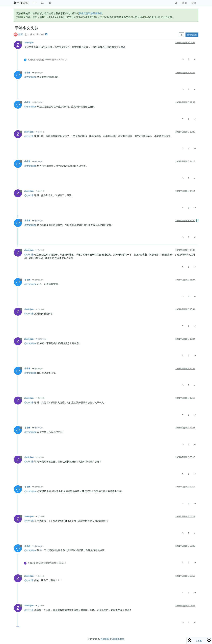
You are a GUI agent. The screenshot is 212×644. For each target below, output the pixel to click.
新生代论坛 (21, 3)
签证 (21, 34)
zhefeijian (29, 43)
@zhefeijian (38, 73)
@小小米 (40, 132)
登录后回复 (192, 35)
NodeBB (105, 639)
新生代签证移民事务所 (91, 13)
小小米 (27, 73)
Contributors (118, 639)
